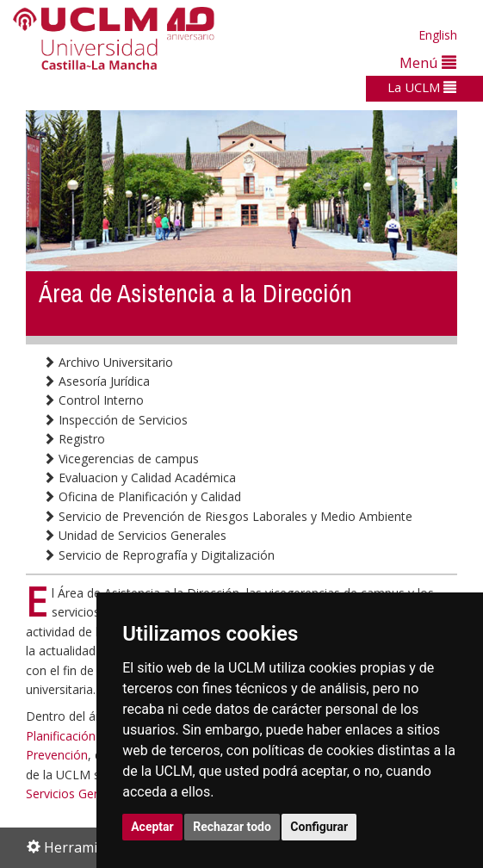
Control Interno (93, 400)
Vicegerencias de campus (121, 459)
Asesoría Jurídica (96, 381)
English (438, 35)
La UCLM (422, 87)
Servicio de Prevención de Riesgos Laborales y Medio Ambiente (228, 516)
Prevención (57, 755)
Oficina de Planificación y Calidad (142, 496)
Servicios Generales (80, 794)
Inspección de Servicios (115, 420)
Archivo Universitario (108, 362)
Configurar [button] (319, 827)
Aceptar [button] (152, 827)
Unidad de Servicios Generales (135, 535)
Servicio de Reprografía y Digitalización (159, 555)
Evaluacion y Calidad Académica (139, 477)
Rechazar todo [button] (232, 827)
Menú (428, 62)
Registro (74, 439)
